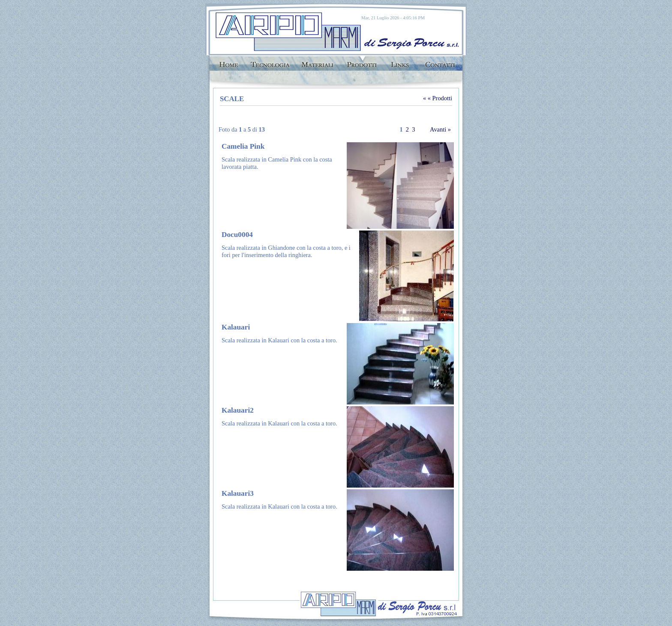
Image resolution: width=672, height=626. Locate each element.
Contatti (440, 62)
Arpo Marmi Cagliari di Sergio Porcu (264, 31)
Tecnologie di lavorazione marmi (270, 62)
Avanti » (440, 129)
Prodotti (362, 62)
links (401, 62)
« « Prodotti (438, 98)
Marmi (317, 62)
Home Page (227, 62)
